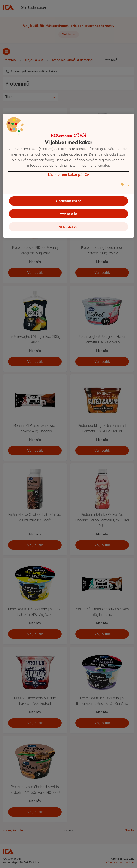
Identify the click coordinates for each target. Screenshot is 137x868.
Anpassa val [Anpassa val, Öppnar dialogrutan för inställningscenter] (69, 227)
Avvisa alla (68, 214)
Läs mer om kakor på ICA (69, 175)
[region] (68, 176)
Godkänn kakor (68, 201)
